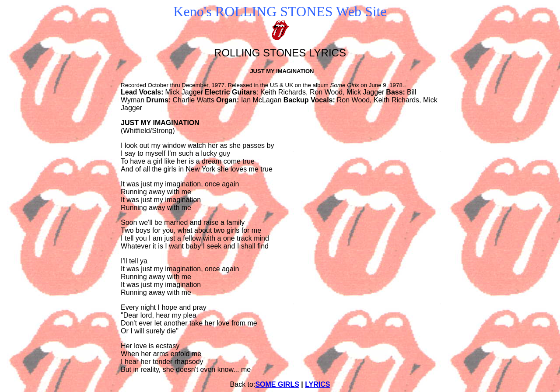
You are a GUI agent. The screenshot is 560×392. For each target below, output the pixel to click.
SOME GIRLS (277, 384)
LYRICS (317, 384)
